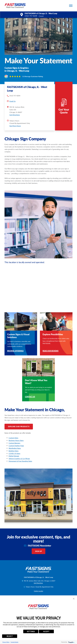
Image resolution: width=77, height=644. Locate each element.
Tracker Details (14, 642)
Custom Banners (14, 443)
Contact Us (30, 397)
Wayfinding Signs (15, 448)
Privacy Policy (6, 642)
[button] (71, 6)
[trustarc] (71, 642)
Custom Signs (13, 438)
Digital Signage (14, 456)
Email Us (12, 101)
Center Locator (38, 591)
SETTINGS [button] (31, 631)
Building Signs (14, 451)
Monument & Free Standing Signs (20, 461)
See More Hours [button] (15, 126)
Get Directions (15, 115)
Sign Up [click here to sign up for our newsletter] (38, 551)
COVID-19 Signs (14, 453)
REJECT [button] (10, 636)
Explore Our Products (19, 426)
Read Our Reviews (51, 351)
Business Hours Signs (16, 440)
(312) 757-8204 (31, 16)
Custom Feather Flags (16, 446)
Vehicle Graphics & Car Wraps (19, 458)
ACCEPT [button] (46, 631)
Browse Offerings (15, 351)
